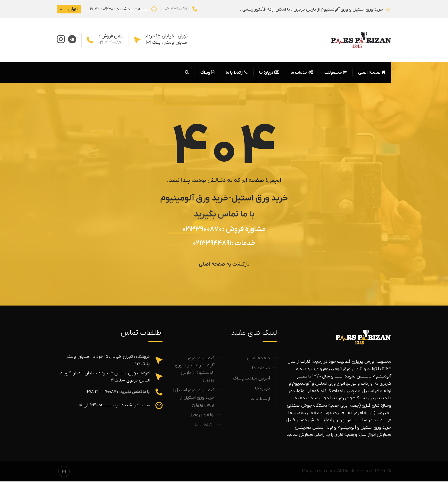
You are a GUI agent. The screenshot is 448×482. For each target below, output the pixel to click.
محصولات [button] (335, 73)
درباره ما (269, 73)
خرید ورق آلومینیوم (194, 199)
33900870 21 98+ (102, 392)
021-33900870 (111, 43)
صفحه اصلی (372, 73)
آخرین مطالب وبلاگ (252, 379)
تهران (73, 9)
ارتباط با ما (237, 73)
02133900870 (181, 9)
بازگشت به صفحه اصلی (224, 265)
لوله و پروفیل (201, 415)
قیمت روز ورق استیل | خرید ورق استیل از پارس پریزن (193, 398)
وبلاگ (207, 73)
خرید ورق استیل (260, 199)
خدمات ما (261, 369)
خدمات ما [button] (302, 73)
